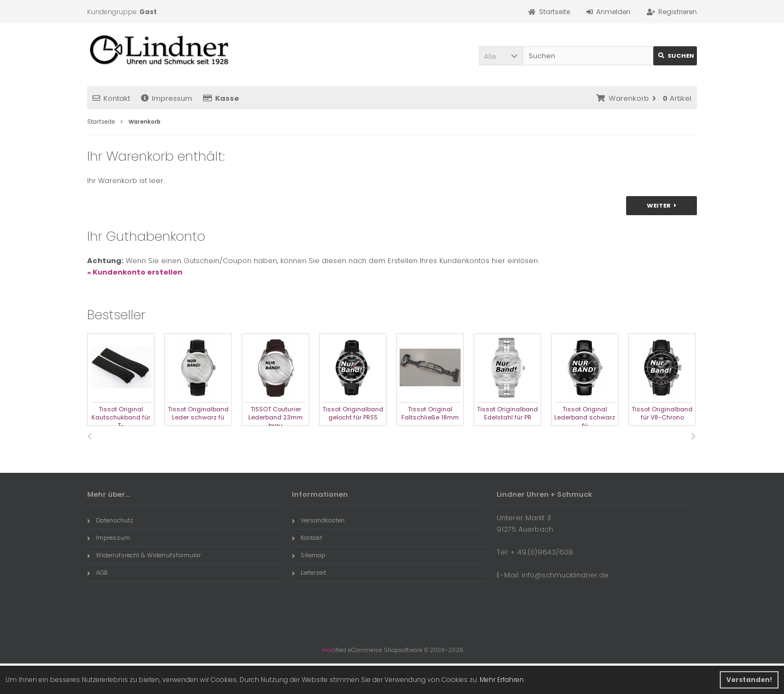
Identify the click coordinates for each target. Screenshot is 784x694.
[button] (501, 56)
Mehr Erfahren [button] (502, 680)
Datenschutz (110, 520)
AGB (97, 573)
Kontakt (111, 98)
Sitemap (308, 555)
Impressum (167, 98)
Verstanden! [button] (749, 680)
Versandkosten (318, 520)
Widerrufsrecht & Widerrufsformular (144, 555)
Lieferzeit (309, 573)
